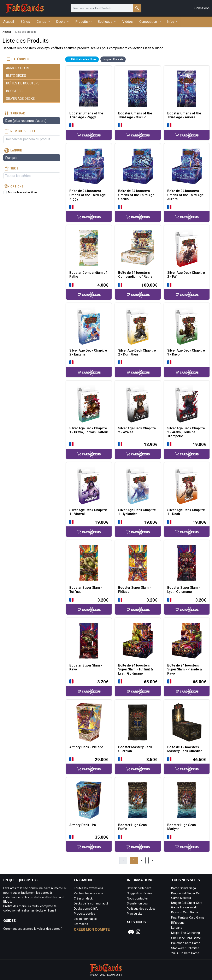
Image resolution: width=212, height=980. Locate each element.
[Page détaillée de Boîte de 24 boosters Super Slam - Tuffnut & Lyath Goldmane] (138, 641)
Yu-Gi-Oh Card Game (185, 953)
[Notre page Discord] (130, 932)
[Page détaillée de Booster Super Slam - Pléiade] (138, 563)
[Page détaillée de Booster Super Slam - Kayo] (89, 641)
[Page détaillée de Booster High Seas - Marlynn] (187, 800)
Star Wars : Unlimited (185, 948)
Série (14, 168)
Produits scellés (84, 914)
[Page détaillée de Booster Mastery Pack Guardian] (138, 722)
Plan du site (135, 914)
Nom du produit (23, 131)
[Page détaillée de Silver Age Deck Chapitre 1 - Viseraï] (89, 485)
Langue (16, 150)
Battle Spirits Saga (184, 888)
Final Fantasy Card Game (188, 918)
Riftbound (178, 923)
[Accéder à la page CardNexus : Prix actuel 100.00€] (138, 291)
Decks (61, 22)
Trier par (18, 113)
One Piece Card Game (186, 938)
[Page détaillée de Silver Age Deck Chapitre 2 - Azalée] (138, 403)
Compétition (148, 22)
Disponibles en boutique (23, 192)
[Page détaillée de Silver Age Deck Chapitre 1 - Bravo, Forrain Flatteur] (89, 403)
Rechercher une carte (89, 893)
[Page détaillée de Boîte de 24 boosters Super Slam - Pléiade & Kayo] (187, 641)
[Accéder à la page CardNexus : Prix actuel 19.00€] (187, 450)
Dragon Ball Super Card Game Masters (187, 896)
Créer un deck (83, 899)
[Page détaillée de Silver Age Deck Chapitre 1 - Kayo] (187, 326)
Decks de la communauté (91, 904)
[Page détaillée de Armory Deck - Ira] (89, 800)
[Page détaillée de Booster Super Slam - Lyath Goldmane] (187, 563)
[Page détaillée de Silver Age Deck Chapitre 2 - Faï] (187, 248)
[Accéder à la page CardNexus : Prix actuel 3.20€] (89, 606)
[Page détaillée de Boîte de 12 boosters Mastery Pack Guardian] (187, 722)
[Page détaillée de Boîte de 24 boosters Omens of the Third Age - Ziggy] (89, 166)
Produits (82, 22)
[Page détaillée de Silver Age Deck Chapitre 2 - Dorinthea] (138, 326)
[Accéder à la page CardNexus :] (89, 131)
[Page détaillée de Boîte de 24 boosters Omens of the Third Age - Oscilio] (138, 166)
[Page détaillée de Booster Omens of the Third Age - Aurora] (187, 88)
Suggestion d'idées (140, 893)
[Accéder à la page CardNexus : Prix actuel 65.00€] (138, 688)
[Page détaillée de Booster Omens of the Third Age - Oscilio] (138, 88)
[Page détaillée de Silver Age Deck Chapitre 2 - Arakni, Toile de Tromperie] (187, 403)
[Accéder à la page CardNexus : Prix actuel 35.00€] (89, 843)
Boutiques (105, 22)
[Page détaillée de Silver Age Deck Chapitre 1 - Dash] (187, 485)
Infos (171, 22)
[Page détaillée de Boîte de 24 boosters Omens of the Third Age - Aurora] (187, 166)
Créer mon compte (92, 930)
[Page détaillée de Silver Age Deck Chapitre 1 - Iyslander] (138, 485)
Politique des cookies (141, 909)
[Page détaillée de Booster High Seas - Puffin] (138, 800)
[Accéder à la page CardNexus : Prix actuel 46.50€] (187, 765)
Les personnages (85, 919)
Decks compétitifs (86, 909)
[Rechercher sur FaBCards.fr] (137, 8)
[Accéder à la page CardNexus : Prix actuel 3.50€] (138, 765)
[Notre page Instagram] (138, 932)
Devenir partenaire (139, 888)
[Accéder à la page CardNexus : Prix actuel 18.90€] (138, 450)
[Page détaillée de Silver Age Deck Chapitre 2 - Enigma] (89, 326)
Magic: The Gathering (185, 933)
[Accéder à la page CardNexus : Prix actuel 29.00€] (89, 765)
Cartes (41, 22)
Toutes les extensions (89, 888)
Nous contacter (137, 899)
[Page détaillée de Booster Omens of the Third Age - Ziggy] (89, 88)
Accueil (7, 32)
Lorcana (177, 928)
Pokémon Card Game (186, 943)
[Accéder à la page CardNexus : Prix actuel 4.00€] (89, 291)
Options (17, 186)
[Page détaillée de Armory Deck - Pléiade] (89, 722)
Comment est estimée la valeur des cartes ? (33, 929)
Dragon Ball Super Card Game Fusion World (187, 905)
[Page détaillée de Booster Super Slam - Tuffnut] (89, 563)
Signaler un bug (137, 904)
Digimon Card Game (185, 912)
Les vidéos (81, 924)
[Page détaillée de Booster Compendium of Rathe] (89, 248)
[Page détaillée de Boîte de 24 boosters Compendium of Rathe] (138, 248)
